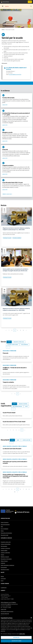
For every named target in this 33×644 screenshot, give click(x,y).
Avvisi (2, 581)
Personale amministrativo (6, 533)
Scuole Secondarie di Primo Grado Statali (14, 422)
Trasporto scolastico (8, 165)
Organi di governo (5, 522)
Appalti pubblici (4, 550)
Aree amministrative (5, 524)
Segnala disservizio (5, 614)
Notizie (2, 576)
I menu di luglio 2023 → (8, 194)
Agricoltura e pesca (5, 569)
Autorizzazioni (4, 567)
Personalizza (16, 637)
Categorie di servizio (6, 538)
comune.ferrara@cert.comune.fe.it (9, 604)
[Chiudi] (31, 617)
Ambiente (3, 563)
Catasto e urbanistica (5, 553)
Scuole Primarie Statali (9, 413)
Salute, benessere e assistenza (7, 565)
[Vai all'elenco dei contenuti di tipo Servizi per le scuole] (7, 238)
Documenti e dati (4, 535)
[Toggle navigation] (3, 6)
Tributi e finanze (4, 561)
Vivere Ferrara (5, 584)
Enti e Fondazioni (5, 529)
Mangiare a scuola (7, 132)
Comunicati (3, 578)
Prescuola (5, 149)
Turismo (2, 555)
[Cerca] (31, 6)
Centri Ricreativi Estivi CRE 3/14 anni (13, 182)
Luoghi (2, 588)
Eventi (5, 588)
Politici (2, 531)
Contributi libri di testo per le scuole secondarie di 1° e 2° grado (16, 114)
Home (3, 30)
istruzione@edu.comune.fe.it (15, 74)
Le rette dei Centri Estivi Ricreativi (12, 449)
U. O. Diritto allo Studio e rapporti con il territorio (16, 68)
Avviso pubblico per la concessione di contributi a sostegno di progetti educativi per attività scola (15, 270)
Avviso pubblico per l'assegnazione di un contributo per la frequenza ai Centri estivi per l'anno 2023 (15, 476)
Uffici (2, 527)
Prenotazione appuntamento (7, 611)
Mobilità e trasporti (5, 557)
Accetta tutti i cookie (17, 641)
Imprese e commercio (5, 548)
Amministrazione (5, 518)
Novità (3, 572)
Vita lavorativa (4, 546)
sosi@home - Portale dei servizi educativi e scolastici (15, 368)
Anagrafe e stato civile (6, 542)
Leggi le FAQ (3, 609)
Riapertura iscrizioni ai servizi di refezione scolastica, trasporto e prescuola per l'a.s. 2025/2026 (16, 229)
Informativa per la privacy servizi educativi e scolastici (15, 462)
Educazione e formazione (6, 559)
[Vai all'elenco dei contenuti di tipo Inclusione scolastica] (17, 238)
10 (15, 492)
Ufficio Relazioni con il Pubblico (8, 602)
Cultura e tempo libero (6, 544)
